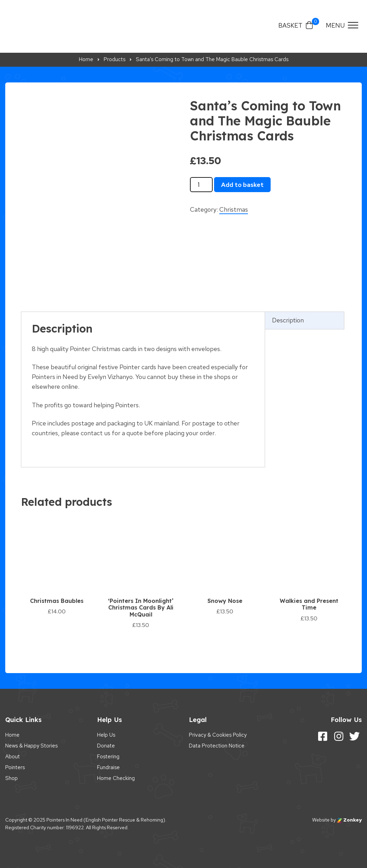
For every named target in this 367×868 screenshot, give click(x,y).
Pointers (15, 767)
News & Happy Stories (31, 746)
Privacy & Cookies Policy (218, 735)
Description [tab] (288, 320)
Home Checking (116, 778)
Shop (12, 778)
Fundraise (108, 767)
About (13, 757)
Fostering (108, 757)
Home (12, 735)
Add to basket (242, 185)
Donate (106, 746)
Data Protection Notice (217, 746)
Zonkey (349, 820)
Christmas (234, 209)
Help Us (106, 735)
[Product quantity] (201, 185)
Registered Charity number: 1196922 (45, 827)
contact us (96, 433)
